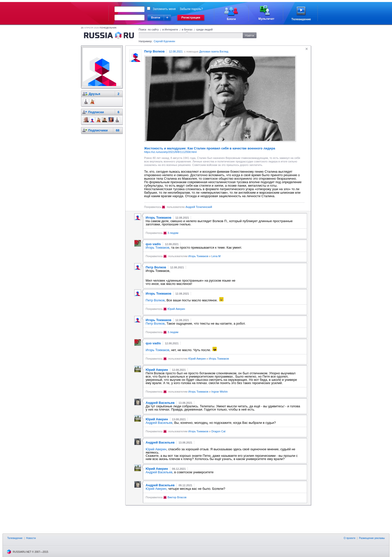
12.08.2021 (176, 51)
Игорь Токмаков (158, 248)
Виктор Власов (177, 497)
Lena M (216, 256)
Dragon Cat (218, 431)
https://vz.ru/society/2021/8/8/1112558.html (170, 152)
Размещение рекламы (372, 538)
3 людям (173, 233)
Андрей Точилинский (199, 207)
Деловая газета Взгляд (214, 51)
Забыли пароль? (191, 9)
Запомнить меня (164, 9)
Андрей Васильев (159, 423)
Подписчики (98, 130)
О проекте (350, 538)
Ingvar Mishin (220, 392)
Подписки (96, 112)
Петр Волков (155, 300)
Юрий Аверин (176, 309)
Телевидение (15, 538)
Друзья (94, 94)
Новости (31, 538)
